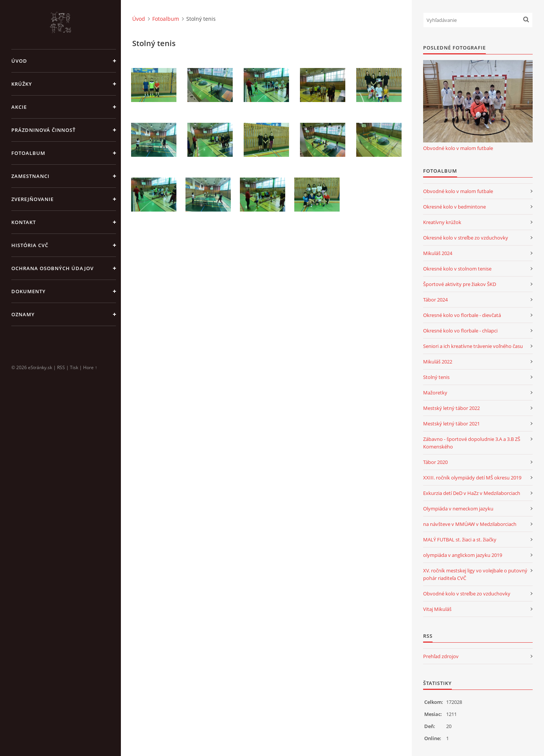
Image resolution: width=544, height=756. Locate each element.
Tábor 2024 (435, 300)
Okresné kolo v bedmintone (454, 207)
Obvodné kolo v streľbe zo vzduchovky (467, 594)
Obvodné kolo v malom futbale (458, 148)
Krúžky (22, 84)
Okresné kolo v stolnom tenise (457, 269)
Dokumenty (29, 291)
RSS (61, 367)
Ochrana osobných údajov (53, 268)
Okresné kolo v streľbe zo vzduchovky (466, 238)
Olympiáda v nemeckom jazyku (458, 509)
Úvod (19, 61)
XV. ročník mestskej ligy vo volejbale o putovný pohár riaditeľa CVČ (475, 574)
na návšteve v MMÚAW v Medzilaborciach (470, 524)
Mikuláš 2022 (438, 362)
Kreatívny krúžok (442, 222)
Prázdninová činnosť (43, 130)
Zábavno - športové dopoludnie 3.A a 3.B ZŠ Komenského (472, 443)
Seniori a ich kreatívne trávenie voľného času (473, 346)
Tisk (74, 367)
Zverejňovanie (32, 199)
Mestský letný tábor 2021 (451, 424)
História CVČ (30, 245)
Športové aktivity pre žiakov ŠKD (460, 284)
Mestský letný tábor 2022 (451, 408)
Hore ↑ (90, 367)
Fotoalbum (28, 153)
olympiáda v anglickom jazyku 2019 (463, 555)
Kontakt (24, 222)
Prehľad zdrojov (441, 656)
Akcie (19, 107)
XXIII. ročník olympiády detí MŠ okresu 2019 (472, 478)
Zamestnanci (30, 176)
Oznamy (23, 314)
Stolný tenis (436, 377)
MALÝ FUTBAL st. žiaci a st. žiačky (460, 540)
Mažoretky (435, 393)
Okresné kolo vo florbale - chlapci (460, 331)
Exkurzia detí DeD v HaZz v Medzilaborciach (472, 493)
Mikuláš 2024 (438, 253)
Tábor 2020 (435, 462)
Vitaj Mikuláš (437, 609)
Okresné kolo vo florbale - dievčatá (462, 315)
